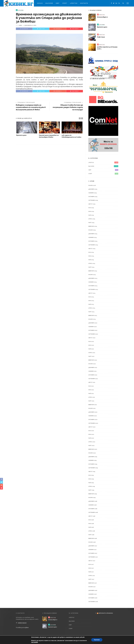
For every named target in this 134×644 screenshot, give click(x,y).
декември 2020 (93, 412)
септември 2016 (93, 602)
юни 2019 (91, 479)
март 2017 (91, 579)
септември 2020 (93, 423)
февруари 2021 (93, 405)
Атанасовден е (102, 17)
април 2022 (92, 353)
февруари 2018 (93, 538)
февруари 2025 (93, 226)
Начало (40, 3)
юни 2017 (91, 568)
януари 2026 (92, 185)
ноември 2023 (93, 282)
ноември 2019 (92, 460)
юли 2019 (91, 475)
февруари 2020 (93, 449)
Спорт (65, 3)
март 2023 (91, 312)
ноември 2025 (93, 193)
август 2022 (92, 338)
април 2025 (92, 219)
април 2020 (92, 442)
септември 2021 (93, 379)
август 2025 (92, 204)
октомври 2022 (93, 330)
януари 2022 (92, 364)
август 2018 (92, 516)
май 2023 (91, 304)
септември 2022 (93, 334)
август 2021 (92, 382)
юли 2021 (91, 386)
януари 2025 (92, 230)
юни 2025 (91, 211)
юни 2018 (91, 524)
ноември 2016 (92, 594)
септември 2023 (93, 289)
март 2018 (91, 535)
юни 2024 (91, 256)
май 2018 (91, 527)
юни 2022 (91, 345)
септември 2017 (93, 557)
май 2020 (91, 438)
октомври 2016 (93, 598)
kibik (20, 25)
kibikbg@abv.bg (22, 623)
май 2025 (91, 215)
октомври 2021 (93, 375)
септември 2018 (93, 512)
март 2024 (91, 267)
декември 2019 (93, 457)
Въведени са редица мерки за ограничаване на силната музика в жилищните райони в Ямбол (31, 107)
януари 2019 (92, 498)
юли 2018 (91, 520)
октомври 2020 (93, 420)
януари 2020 (92, 453)
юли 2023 (91, 297)
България (49, 3)
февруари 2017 (93, 583)
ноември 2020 (93, 416)
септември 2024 (93, 245)
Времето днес (21, 135)
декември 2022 (93, 323)
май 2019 (91, 483)
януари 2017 (92, 587)
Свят (58, 3)
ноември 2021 (92, 371)
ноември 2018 (92, 505)
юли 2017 (91, 564)
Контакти (84, 3)
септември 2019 (93, 468)
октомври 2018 (93, 509)
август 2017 (92, 561)
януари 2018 (92, 542)
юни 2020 (91, 434)
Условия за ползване (22, 628)
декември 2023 (93, 278)
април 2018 (92, 531)
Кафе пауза (101, 37)
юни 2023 (91, 301)
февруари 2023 (93, 315)
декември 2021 (93, 367)
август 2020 (92, 427)
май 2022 (91, 349)
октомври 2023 (93, 286)
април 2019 (92, 486)
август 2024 (92, 249)
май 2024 (91, 260)
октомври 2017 (93, 553)
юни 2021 (91, 390)
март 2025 (91, 223)
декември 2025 (93, 189)
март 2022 (91, 356)
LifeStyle (74, 3)
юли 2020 (91, 431)
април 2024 (92, 263)
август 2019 (92, 472)
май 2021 (91, 394)
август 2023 (92, 293)
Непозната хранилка (106, 613)
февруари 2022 (93, 360)
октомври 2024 (93, 241)
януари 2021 (92, 408)
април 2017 (92, 576)
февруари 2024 (93, 271)
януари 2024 (92, 275)
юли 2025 (91, 208)
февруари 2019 (93, 494)
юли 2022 (91, 341)
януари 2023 (92, 319)
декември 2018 (93, 501)
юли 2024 (91, 252)
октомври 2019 (93, 464)
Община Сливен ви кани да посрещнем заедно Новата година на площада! (68, 107)
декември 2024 (93, 234)
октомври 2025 (93, 197)
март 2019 (91, 490)
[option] (27, 129)
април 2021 (92, 397)
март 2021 (91, 401)
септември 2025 (93, 200)
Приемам (97, 640)
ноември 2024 (93, 237)
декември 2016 (93, 590)
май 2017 (91, 572)
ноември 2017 (92, 550)
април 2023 (92, 308)
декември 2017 (93, 546)
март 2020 (91, 446)
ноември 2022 (93, 327)
